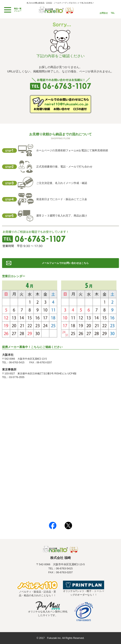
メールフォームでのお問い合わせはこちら (65, 263)
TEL (113, 13)
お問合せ (104, 13)
